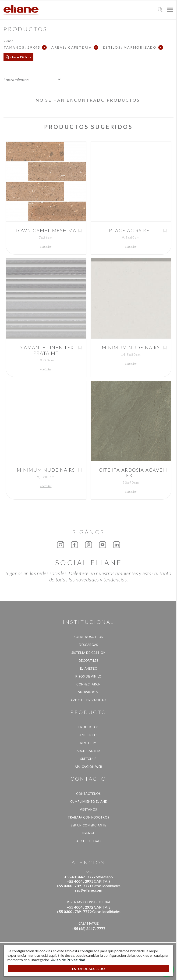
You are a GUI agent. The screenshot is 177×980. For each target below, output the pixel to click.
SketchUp (88, 759)
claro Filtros (21, 57)
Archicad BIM (88, 751)
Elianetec (89, 668)
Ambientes (88, 735)
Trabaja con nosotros (88, 817)
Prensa (88, 833)
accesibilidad (88, 841)
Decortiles (89, 661)
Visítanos (88, 809)
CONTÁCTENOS (88, 794)
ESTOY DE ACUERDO (88, 969)
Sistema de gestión (89, 653)
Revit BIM (88, 743)
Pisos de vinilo (88, 676)
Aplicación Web (88, 767)
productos (89, 727)
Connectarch (88, 684)
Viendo (8, 41)
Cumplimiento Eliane (88, 802)
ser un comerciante (88, 825)
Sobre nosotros (88, 637)
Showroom (88, 692)
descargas (88, 645)
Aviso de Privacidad (88, 700)
